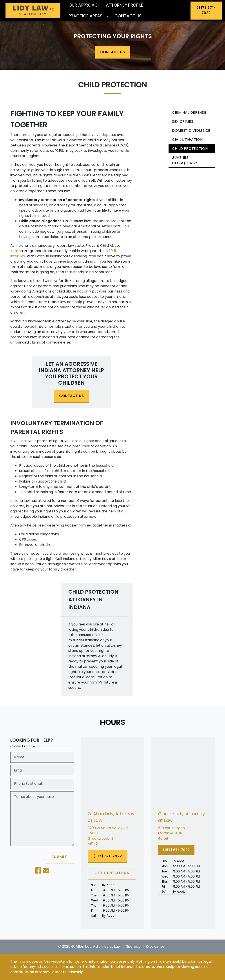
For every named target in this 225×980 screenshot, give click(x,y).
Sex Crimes (183, 122)
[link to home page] (33, 11)
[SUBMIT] (59, 857)
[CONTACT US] (112, 53)
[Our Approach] (85, 5)
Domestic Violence (191, 131)
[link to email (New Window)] (46, 870)
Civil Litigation (187, 140)
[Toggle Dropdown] (108, 16)
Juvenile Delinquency (185, 160)
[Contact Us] (128, 16)
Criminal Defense (189, 112)
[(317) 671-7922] (206, 11)
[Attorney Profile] (125, 5)
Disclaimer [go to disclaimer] (155, 946)
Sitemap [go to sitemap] (133, 946)
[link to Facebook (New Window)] (38, 870)
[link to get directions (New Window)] (112, 836)
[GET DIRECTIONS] (112, 873)
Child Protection (190, 149)
